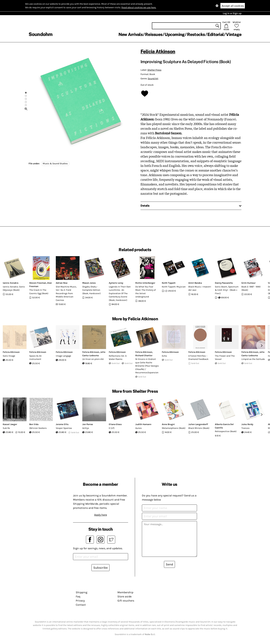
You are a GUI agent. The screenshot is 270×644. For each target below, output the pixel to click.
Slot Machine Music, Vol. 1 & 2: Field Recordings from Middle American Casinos (66, 293)
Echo (164, 356)
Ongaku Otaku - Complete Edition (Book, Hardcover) (92, 290)
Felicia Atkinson (158, 51)
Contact (81, 605)
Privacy (80, 601)
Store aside (124, 596)
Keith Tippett (169, 283)
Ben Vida (34, 424)
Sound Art (153, 79)
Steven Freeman (38, 283)
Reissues (154, 34)
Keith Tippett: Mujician (174, 287)
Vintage (234, 34)
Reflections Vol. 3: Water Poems (118, 358)
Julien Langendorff (198, 424)
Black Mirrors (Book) (199, 428)
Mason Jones (89, 283)
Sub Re (6, 428)
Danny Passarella (224, 283)
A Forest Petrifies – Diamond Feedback (198, 358)
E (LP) (112, 428)
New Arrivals (131, 34)
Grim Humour (248, 283)
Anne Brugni (168, 424)
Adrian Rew (62, 283)
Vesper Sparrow (64, 428)
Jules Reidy (247, 424)
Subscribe (100, 568)
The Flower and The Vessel (225, 358)
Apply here (101, 515)
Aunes (139, 428)
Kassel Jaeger (10, 424)
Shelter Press (154, 70)
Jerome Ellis (62, 424)
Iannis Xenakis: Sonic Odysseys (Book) (14, 288)
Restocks (196, 34)
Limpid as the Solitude (253, 359)
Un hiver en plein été (93, 359)
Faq (78, 596)
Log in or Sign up (232, 13)
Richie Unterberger (145, 283)
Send (169, 564)
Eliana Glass (115, 424)
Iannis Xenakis (11, 283)
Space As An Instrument (35, 358)
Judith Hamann (143, 424)
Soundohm (40, 34)
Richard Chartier (144, 355)
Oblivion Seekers (38, 428)
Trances (245, 428)
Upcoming (175, 34)
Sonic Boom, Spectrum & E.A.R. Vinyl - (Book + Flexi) (227, 290)
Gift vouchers (126, 601)
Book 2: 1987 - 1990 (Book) (251, 288)
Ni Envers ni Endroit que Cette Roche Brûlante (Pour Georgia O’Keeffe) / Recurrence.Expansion (147, 366)
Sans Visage (9, 356)
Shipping (82, 592)
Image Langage (63, 356)
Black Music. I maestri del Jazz (200, 288)
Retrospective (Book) (226, 431)
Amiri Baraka (195, 283)
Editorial (216, 34)
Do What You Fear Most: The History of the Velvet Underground (146, 292)
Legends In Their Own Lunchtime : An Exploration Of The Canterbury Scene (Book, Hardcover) (120, 293)
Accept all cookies (233, 6)
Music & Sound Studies (55, 163)
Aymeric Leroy (116, 283)
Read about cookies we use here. (139, 7)
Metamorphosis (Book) (174, 428)
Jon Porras (88, 424)
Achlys (86, 428)
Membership (125, 592)
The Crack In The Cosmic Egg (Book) (39, 292)
